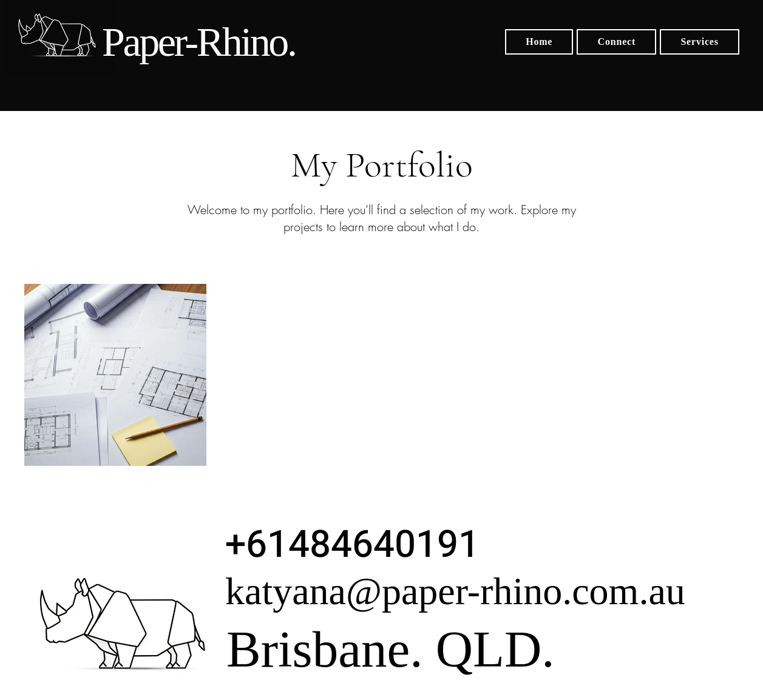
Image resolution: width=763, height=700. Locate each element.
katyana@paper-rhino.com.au (455, 591)
